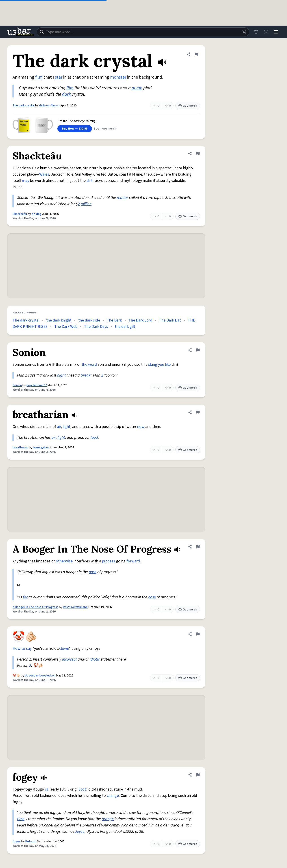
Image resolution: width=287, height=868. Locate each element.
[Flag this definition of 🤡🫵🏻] (198, 634)
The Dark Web (66, 327)
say (29, 649)
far (25, 597)
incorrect (69, 659)
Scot (82, 789)
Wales (44, 174)
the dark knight (59, 320)
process (109, 561)
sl (46, 789)
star (59, 77)
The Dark (114, 320)
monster (118, 77)
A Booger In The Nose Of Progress (35, 607)
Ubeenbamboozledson (40, 676)
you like (164, 365)
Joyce (80, 832)
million (86, 204)
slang (153, 365)
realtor (122, 198)
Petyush (31, 842)
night (61, 375)
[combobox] (143, 32)
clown (64, 649)
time (21, 819)
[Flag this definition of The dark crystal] (196, 54)
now (141, 427)
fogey (17, 842)
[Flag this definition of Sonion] (198, 350)
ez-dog (37, 214)
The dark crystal (24, 106)
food (94, 437)
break (86, 375)
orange (108, 819)
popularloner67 (37, 385)
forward (133, 561)
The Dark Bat (170, 320)
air (59, 427)
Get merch (188, 106)
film (39, 77)
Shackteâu (20, 214)
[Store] (256, 32)
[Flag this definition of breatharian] (198, 412)
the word (89, 365)
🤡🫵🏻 (16, 676)
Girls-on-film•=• (49, 106)
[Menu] (276, 32)
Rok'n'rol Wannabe (75, 607)
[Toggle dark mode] (266, 32)
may (26, 181)
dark (66, 94)
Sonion (17, 385)
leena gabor (41, 447)
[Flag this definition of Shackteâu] (198, 154)
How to (19, 649)
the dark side (89, 320)
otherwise (64, 561)
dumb (137, 88)
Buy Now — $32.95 (75, 129)
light (67, 427)
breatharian (20, 447)
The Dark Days (96, 327)
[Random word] (244, 32)
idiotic (95, 659)
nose (93, 572)
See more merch (105, 129)
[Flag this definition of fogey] (198, 775)
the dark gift (125, 327)
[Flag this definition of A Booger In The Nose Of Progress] (198, 547)
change (113, 796)
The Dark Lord (140, 320)
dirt (90, 181)
